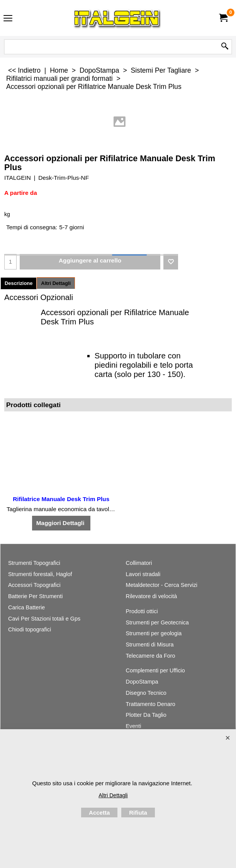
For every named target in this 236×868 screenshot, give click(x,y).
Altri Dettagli (56, 283)
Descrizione (19, 283)
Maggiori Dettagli (61, 523)
